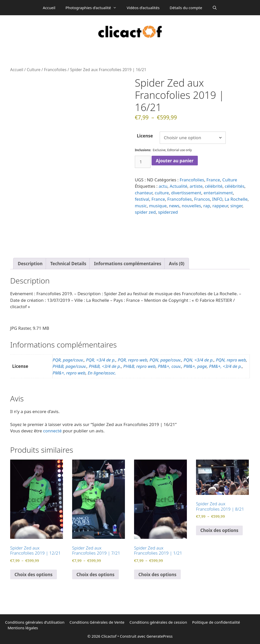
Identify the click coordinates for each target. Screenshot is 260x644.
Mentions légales (23, 628)
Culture (34, 70)
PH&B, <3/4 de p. (105, 366)
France (213, 180)
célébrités (234, 186)
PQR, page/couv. (68, 360)
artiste (196, 186)
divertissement (186, 193)
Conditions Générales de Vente (97, 622)
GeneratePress (160, 636)
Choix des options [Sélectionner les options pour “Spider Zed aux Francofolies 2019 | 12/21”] (34, 575)
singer (236, 206)
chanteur (144, 193)
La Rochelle (236, 199)
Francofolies (55, 70)
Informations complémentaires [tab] (128, 264)
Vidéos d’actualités (143, 8)
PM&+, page (195, 366)
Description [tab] (30, 264)
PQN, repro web (231, 360)
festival (142, 199)
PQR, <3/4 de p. (101, 360)
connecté (52, 431)
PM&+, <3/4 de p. (225, 366)
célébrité (214, 186)
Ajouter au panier (175, 161)
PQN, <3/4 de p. (199, 360)
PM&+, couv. (169, 366)
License (145, 136)
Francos (202, 199)
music (141, 206)
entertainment (218, 193)
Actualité (178, 186)
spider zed (145, 212)
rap (207, 206)
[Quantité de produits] (143, 162)
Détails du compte (186, 8)
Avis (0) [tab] (177, 264)
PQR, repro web (133, 360)
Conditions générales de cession (158, 622)
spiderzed (168, 212)
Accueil (49, 8)
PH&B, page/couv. (70, 366)
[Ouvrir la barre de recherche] (215, 8)
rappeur (220, 206)
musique (158, 206)
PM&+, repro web (69, 373)
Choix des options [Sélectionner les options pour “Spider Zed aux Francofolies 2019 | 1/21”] (157, 575)
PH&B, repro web (140, 366)
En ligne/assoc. (102, 373)
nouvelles (191, 206)
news (174, 206)
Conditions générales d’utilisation (35, 622)
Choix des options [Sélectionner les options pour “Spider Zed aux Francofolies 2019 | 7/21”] (95, 575)
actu (163, 186)
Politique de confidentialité (216, 622)
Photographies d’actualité (94, 8)
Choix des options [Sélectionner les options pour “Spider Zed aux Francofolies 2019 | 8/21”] (219, 530)
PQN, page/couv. (165, 360)
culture (162, 193)
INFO (217, 199)
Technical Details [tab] (68, 264)
